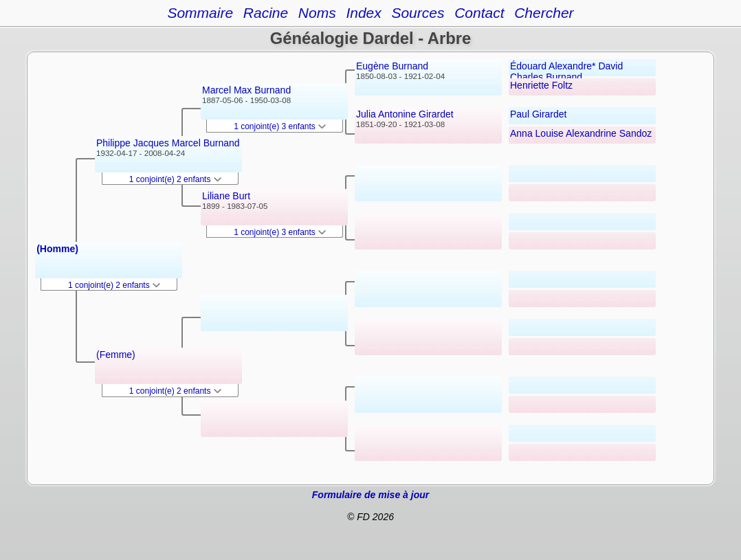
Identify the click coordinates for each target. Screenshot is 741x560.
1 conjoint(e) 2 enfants (114, 285)
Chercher (544, 13)
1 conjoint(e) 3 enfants (280, 126)
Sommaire (200, 13)
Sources (418, 13)
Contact (479, 13)
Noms (317, 13)
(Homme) (57, 249)
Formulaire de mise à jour (370, 495)
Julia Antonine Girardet (405, 114)
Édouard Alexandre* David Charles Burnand (566, 71)
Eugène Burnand (392, 66)
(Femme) (116, 355)
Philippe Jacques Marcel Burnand (168, 143)
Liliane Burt (226, 196)
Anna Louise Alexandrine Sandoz (581, 133)
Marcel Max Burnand (246, 90)
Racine (266, 13)
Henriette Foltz (541, 85)
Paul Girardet (538, 114)
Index (363, 13)
